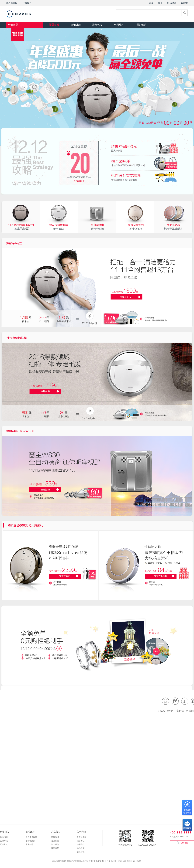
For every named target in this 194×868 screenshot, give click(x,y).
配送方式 (4, 844)
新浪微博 (55, 837)
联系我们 (81, 844)
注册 (160, 3)
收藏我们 (27, 3)
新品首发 (54, 25)
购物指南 (4, 837)
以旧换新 (141, 25)
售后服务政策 (31, 837)
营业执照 (137, 861)
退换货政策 (30, 841)
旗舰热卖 (97, 25)
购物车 (184, 3)
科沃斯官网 (12, 3)
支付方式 (4, 841)
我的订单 (172, 3)
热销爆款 (76, 25)
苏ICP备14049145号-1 (100, 861)
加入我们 (55, 844)
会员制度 (55, 841)
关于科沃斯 (82, 837)
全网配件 (119, 25)
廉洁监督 (55, 848)
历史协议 (81, 852)
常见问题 (29, 844)
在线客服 (182, 843)
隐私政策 (81, 848)
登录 (151, 3)
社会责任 (81, 841)
